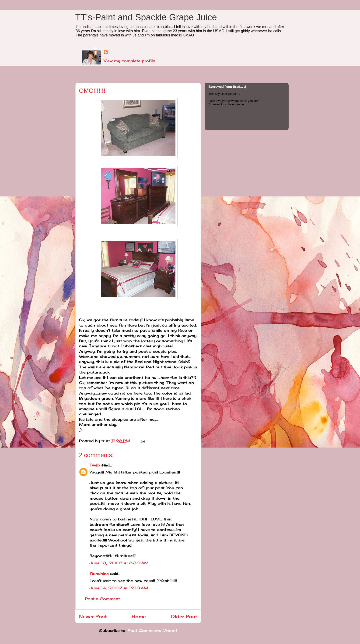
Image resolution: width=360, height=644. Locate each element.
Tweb (95, 465)
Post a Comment (102, 599)
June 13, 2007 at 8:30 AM (119, 563)
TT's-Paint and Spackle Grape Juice (146, 17)
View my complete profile (129, 61)
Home (139, 616)
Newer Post (93, 616)
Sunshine (99, 574)
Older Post (184, 616)
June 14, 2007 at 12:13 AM (119, 588)
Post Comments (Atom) (152, 630)
